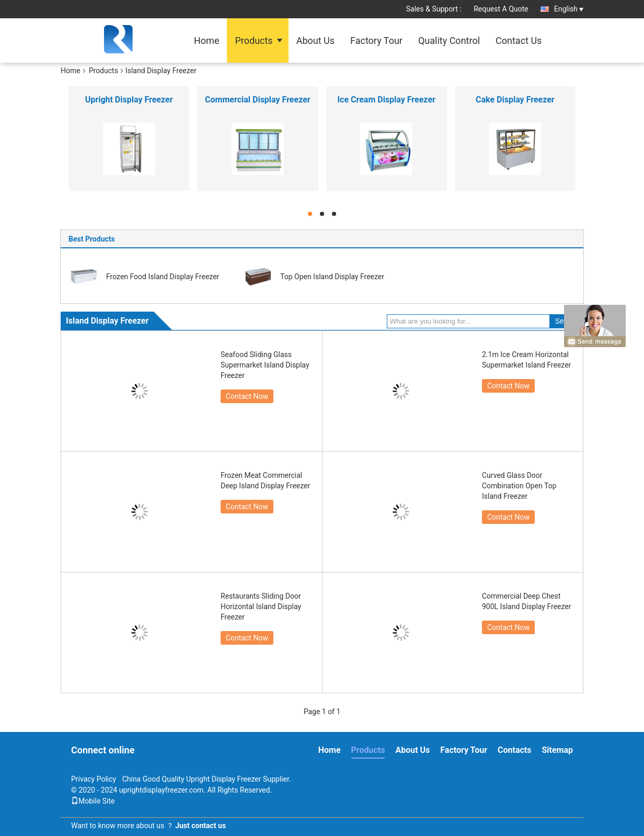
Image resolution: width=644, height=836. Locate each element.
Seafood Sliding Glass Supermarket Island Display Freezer (265, 365)
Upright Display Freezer (129, 100)
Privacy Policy (94, 779)
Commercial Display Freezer (258, 100)
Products (254, 41)
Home (206, 41)
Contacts (514, 750)
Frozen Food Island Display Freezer (163, 277)
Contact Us (519, 41)
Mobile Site (93, 801)
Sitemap (557, 750)
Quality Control (449, 41)
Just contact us (200, 826)
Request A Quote (501, 9)
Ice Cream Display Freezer (386, 100)
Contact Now (247, 396)
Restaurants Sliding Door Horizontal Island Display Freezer (261, 606)
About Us (315, 41)
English (569, 9)
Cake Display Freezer (515, 100)
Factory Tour (376, 41)
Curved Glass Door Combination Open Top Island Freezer (519, 486)
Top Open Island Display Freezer (332, 277)
